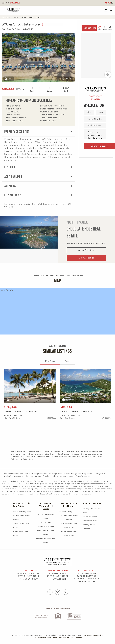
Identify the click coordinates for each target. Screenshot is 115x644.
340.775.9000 (11, 3)
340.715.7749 (89, 581)
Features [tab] (10, 167)
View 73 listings (86, 258)
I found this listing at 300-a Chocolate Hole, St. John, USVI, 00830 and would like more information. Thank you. (95, 134)
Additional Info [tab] (13, 177)
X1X (30, 386)
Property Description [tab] (17, 132)
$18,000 (66, 407)
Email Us (95, 99)
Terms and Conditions (63, 638)
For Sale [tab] (50, 361)
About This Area (86, 250)
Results (15, 17)
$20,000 (11, 407)
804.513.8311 (59, 579)
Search (5, 17)
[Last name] (101, 112)
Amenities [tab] (10, 186)
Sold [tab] (67, 361)
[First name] (89, 112)
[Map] (96, 55)
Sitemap (79, 638)
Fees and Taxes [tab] (13, 195)
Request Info (89, 28)
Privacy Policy (44, 638)
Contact (109, 3)
